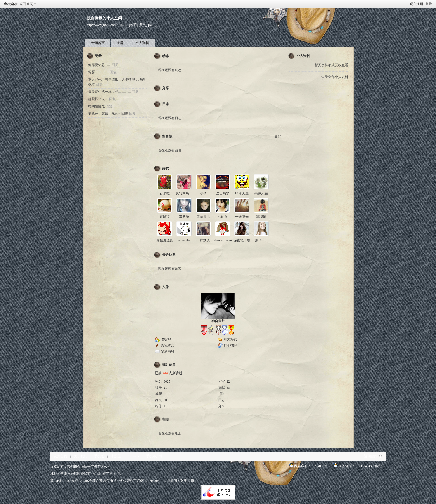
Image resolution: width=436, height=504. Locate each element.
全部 (278, 136)
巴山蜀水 (223, 193)
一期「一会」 (262, 240)
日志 (166, 104)
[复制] (143, 25)
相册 (166, 419)
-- (165, 394)
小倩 (203, 193)
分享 (166, 88)
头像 (166, 287)
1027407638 (319, 466)
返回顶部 (371, 456)
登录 (429, 4)
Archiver (134, 456)
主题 (120, 43)
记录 (98, 56)
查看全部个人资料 (335, 77)
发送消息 (168, 352)
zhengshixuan (223, 240)
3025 (167, 381)
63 (228, 388)
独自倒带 (218, 321)
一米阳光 (242, 217)
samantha (184, 240)
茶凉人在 (261, 193)
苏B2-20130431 (152, 481)
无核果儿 (203, 217)
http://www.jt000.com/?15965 (108, 25)
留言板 (167, 136)
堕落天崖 (242, 193)
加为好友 (230, 339)
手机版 (99, 456)
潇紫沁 (184, 217)
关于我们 (81, 456)
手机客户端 (154, 456)
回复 (115, 65)
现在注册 (416, 4)
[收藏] (133, 25)
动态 (166, 56)
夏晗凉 (165, 217)
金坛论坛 (11, 4)
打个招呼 (230, 345)
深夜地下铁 (242, 240)
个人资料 (142, 43)
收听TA (166, 339)
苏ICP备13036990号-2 (66, 481)
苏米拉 (165, 193)
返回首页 (26, 4)
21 (165, 388)
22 (228, 381)
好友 (166, 168)
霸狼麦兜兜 (165, 240)
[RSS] (152, 25)
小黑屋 (116, 456)
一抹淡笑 (203, 240)
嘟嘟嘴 (261, 217)
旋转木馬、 (184, 193)
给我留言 (168, 345)
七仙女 (223, 217)
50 (165, 400)
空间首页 (98, 43)
